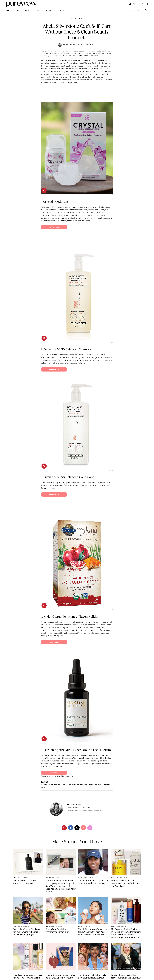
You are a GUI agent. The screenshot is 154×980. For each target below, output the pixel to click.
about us (64, 11)
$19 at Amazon (54, 369)
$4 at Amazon (54, 227)
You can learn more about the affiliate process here (81, 56)
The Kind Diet (90, 63)
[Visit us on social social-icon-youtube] (146, 4)
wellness (50, 11)
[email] (90, 828)
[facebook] (71, 828)
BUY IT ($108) (54, 773)
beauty (81, 19)
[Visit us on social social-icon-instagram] (142, 4)
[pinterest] (44, 190)
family (38, 11)
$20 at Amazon (54, 642)
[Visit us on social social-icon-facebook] (138, 4)
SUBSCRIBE (135, 10)
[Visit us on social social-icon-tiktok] (130, 4)
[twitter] (77, 828)
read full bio (70, 814)
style (17, 11)
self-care (74, 19)
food (27, 11)
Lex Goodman (70, 45)
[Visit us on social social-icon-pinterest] (134, 4)
